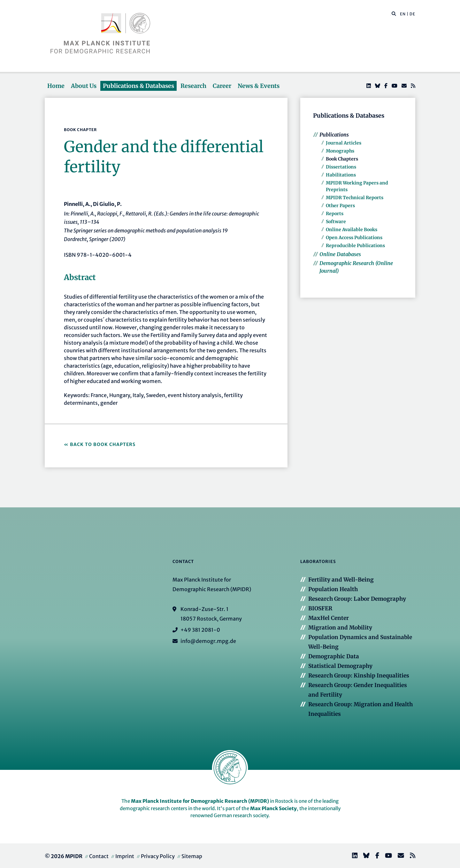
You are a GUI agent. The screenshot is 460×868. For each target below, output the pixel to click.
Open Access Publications (354, 238)
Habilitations (341, 175)
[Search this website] (391, 14)
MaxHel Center (329, 618)
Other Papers (340, 206)
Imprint (125, 856)
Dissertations (341, 167)
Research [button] (193, 86)
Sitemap (192, 856)
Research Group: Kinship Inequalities (359, 676)
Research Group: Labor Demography (357, 599)
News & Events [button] (259, 86)
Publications (334, 135)
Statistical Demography (340, 666)
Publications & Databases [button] (138, 86)
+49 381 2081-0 (200, 630)
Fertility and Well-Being (341, 580)
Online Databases (340, 254)
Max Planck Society (273, 808)
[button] (394, 13)
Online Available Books (352, 230)
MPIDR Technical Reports (355, 198)
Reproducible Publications (355, 246)
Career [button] (222, 86)
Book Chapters (342, 159)
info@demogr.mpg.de (208, 641)
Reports (335, 214)
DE (412, 14)
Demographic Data (334, 656)
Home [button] (56, 86)
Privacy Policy (158, 856)
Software (336, 222)
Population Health (333, 589)
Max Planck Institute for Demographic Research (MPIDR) (200, 801)
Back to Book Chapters (103, 444)
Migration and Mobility (340, 628)
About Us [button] (84, 86)
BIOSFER (320, 608)
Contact (99, 856)
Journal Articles (344, 143)
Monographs (340, 151)
